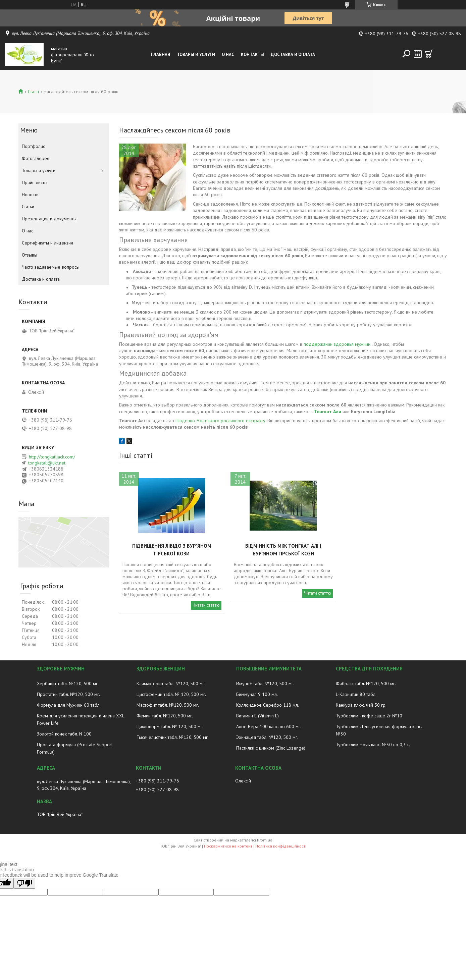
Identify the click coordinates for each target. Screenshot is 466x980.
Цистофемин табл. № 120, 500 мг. (171, 694)
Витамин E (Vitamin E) (257, 716)
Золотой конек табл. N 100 (64, 734)
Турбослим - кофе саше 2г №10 (369, 716)
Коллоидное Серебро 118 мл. (268, 705)
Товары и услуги (196, 55)
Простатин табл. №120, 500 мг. (68, 694)
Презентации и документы (49, 219)
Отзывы (30, 255)
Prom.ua (265, 840)
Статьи (28, 207)
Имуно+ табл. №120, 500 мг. (265, 684)
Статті (33, 92)
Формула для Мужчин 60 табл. (69, 705)
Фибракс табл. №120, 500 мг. (366, 684)
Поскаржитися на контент (228, 846)
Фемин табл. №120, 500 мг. (165, 716)
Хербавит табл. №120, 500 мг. (68, 684)
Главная (161, 55)
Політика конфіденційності (281, 846)
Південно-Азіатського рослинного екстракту (220, 421)
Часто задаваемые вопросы (51, 267)
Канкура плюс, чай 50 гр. (361, 705)
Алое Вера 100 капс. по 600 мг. (269, 726)
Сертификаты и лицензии (47, 243)
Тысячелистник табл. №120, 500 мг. (173, 737)
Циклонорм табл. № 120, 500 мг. (170, 726)
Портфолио (34, 146)
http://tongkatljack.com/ (52, 457)
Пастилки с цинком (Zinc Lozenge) (271, 748)
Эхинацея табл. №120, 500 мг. (267, 737)
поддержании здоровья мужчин (337, 344)
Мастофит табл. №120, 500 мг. (168, 705)
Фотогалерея (36, 158)
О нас (228, 55)
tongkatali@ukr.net (47, 463)
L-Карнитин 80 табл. (356, 694)
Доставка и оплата (293, 55)
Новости (30, 195)
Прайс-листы (35, 182)
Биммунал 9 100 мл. (257, 694)
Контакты (252, 55)
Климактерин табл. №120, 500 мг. (171, 684)
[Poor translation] (24, 883)
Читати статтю (206, 605)
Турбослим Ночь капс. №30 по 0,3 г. (373, 745)
